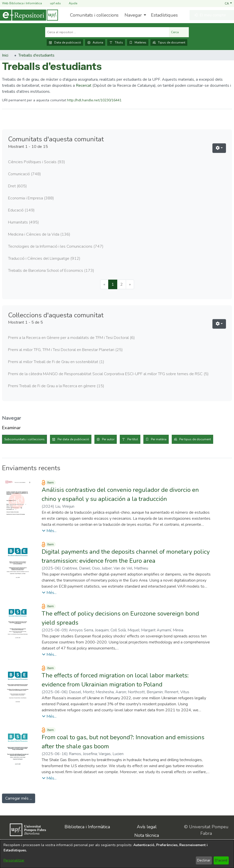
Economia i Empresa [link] (31, 198)
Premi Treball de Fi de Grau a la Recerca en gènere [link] (56, 386)
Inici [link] (5, 55)
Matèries (138, 42)
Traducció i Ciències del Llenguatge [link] (44, 258)
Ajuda (70, 3)
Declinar (204, 860)
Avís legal (147, 827)
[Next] (130, 284)
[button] (228, 3)
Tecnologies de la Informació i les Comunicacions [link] (56, 246)
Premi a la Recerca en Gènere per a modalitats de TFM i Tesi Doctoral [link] (71, 338)
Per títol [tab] (133, 439)
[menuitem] (135, 15)
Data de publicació (65, 42)
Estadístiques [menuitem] (164, 15)
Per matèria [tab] (159, 439)
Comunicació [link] (24, 174)
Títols (116, 42)
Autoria (95, 42)
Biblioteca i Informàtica (87, 827)
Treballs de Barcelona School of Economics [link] (51, 271)
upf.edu (52, 3)
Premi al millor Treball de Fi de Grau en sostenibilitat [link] (56, 362)
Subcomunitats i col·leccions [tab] (24, 439)
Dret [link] (17, 186)
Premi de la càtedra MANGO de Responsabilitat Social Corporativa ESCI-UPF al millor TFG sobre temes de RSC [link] (108, 374)
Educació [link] (21, 210)
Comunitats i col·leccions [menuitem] (94, 15)
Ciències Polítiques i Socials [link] (37, 162)
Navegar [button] (133, 15)
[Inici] (29, 15)
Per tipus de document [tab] (195, 439)
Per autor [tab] (108, 439)
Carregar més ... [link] (19, 798)
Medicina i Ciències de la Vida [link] (39, 234)
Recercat (84, 85)
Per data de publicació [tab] (73, 439)
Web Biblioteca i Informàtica (22, 3)
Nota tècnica (147, 835)
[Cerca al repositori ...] (107, 32)
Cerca (179, 32)
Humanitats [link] (23, 222)
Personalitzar (14, 860)
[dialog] (117, 854)
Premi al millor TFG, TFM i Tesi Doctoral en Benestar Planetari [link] (65, 350)
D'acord (221, 860)
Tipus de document (169, 42)
